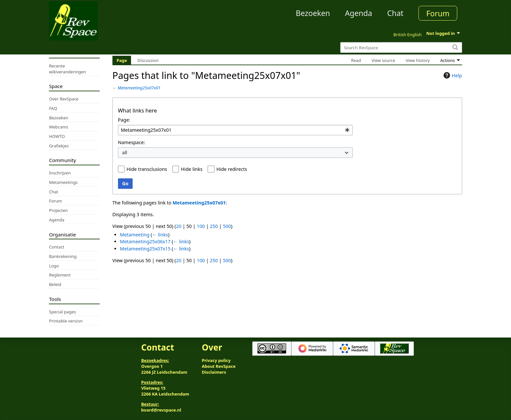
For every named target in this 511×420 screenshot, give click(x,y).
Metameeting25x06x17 (145, 241)
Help (452, 75)
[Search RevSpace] (401, 47)
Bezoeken (313, 13)
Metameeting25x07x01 (139, 88)
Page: (124, 120)
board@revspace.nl (161, 410)
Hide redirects (232, 169)
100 (201, 226)
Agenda (359, 13)
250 (214, 226)
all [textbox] (125, 152)
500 (227, 226)
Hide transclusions (147, 169)
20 (179, 226)
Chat (395, 13)
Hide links (192, 169)
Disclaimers (214, 372)
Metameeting (135, 235)
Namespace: (131, 142)
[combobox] (235, 130)
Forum (438, 13)
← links (160, 235)
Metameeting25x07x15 (145, 249)
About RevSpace (219, 366)
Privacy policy (216, 360)
